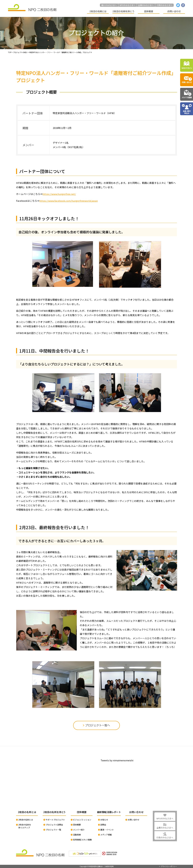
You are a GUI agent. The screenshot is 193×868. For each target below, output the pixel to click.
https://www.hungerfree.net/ (59, 194)
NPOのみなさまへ (127, 5)
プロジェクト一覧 (53, 830)
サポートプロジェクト (55, 820)
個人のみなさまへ (109, 5)
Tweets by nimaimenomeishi (117, 760)
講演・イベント (107, 830)
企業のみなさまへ (146, 5)
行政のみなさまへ (165, 5)
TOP (10, 52)
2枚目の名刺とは (26, 820)
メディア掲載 (106, 835)
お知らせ (104, 820)
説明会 (103, 825)
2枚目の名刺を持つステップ (25, 826)
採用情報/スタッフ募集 (82, 840)
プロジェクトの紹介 (20, 52)
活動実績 (77, 835)
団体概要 (77, 825)
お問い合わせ (133, 820)
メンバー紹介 (79, 830)
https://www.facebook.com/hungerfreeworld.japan (69, 201)
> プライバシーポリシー (168, 866)
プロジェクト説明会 (54, 825)
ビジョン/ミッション (82, 820)
